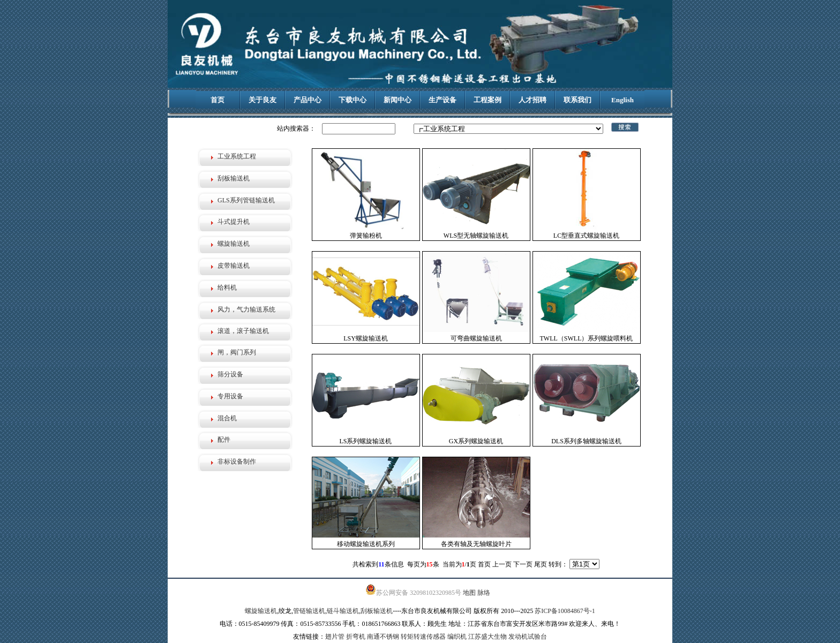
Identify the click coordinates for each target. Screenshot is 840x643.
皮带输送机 (234, 266)
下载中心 (352, 100)
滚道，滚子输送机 (243, 331)
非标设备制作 (237, 462)
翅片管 (335, 637)
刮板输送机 (234, 178)
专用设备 (230, 396)
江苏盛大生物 (487, 637)
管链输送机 (309, 611)
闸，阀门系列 (237, 352)
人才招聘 (532, 100)
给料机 (227, 288)
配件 (224, 440)
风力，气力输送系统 (246, 309)
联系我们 (577, 100)
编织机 (457, 637)
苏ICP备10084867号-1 (565, 611)
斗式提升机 (234, 222)
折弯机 (356, 637)
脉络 (484, 593)
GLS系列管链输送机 (246, 200)
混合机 (227, 418)
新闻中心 (397, 100)
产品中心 (307, 100)
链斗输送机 (343, 611)
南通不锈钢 (383, 637)
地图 (469, 593)
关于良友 (262, 100)
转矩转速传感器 (423, 637)
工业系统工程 (237, 156)
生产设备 (442, 100)
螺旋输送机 (234, 244)
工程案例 (487, 100)
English (622, 100)
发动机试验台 (528, 637)
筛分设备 (230, 374)
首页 (217, 100)
